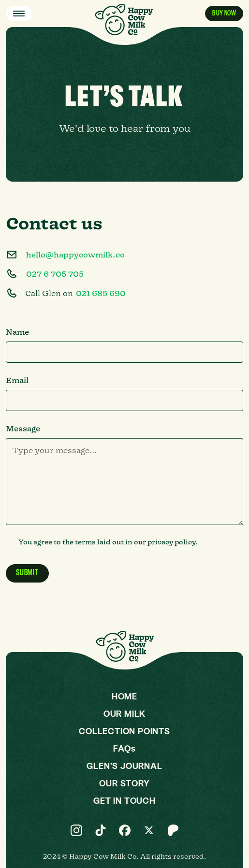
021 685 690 (101, 293)
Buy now (224, 13)
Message (23, 428)
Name (17, 332)
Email (17, 380)
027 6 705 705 (55, 274)
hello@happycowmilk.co (75, 255)
